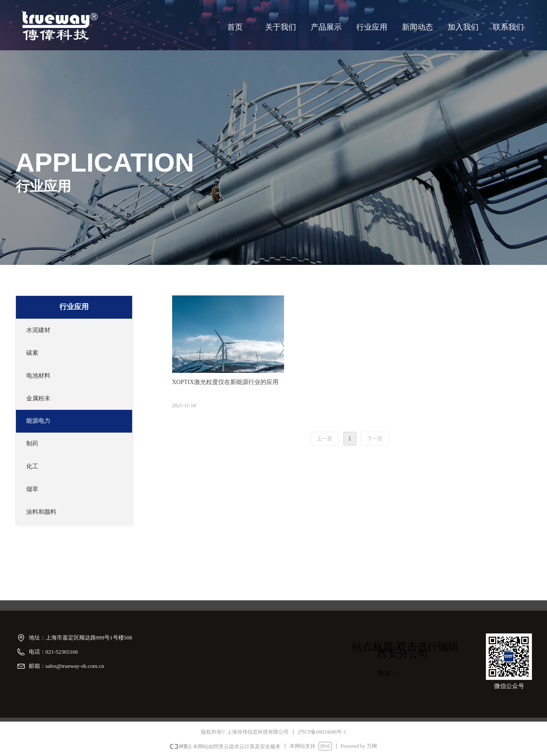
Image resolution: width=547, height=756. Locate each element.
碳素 (32, 353)
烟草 (32, 489)
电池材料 (38, 376)
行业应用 (74, 307)
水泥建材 (38, 330)
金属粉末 (38, 398)
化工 (32, 466)
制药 (32, 444)
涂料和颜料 (41, 512)
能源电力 (38, 421)
